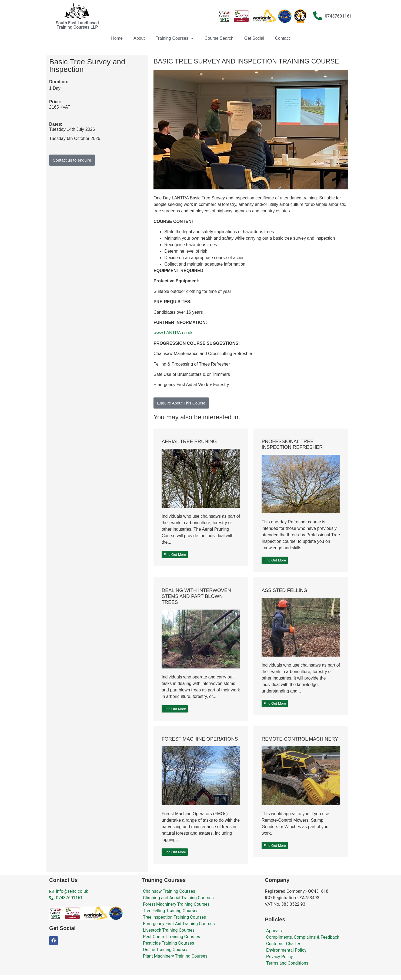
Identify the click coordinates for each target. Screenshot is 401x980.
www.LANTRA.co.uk (173, 333)
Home (117, 38)
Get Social (254, 38)
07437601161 (338, 16)
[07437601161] (318, 16)
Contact (283, 38)
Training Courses (175, 38)
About (139, 38)
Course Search (219, 38)
